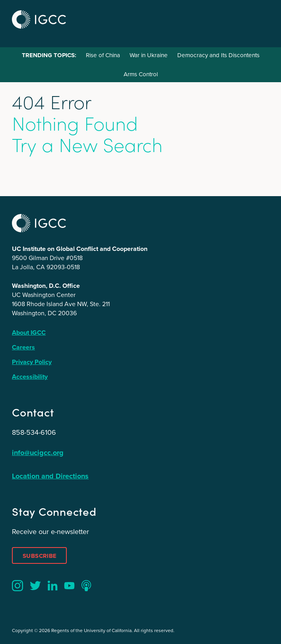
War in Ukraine (149, 55)
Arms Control (141, 74)
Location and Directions (50, 476)
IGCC (39, 19)
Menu (260, 18)
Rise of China (103, 55)
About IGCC (29, 333)
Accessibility (30, 377)
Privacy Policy (32, 362)
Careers (23, 347)
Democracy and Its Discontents (218, 55)
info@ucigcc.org (38, 453)
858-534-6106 (34, 432)
